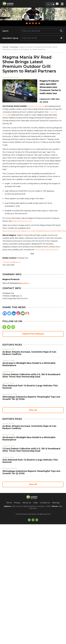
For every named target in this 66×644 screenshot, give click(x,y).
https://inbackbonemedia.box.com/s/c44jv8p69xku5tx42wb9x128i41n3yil (34, 231)
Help (35, 503)
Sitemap (56, 503)
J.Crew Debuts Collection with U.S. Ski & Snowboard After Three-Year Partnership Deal (31, 376)
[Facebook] (5, 313)
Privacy (17, 503)
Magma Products (36, 106)
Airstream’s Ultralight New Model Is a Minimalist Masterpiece (29, 364)
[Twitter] (9, 313)
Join (48, 4)
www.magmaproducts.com (15, 298)
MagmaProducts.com (22, 221)
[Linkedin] (14, 313)
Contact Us (45, 503)
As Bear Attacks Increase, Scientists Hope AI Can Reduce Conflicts (29, 353)
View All (33, 410)
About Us (27, 503)
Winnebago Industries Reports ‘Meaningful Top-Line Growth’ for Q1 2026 (31, 398)
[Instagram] (18, 313)
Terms (9, 503)
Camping (14, 47)
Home (5, 47)
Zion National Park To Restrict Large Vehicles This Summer (30, 387)
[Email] (23, 313)
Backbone (25, 283)
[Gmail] (27, 313)
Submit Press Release (33, 334)
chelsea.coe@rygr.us (12, 262)
